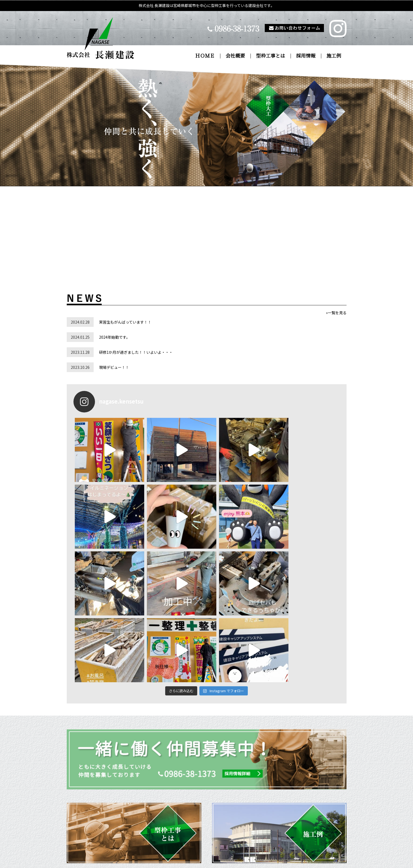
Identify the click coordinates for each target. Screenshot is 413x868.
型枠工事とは (271, 56)
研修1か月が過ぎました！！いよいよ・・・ (136, 352)
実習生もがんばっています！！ (125, 322)
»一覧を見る (336, 313)
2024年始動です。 (114, 337)
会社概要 (235, 56)
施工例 (334, 56)
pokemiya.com (259, 861)
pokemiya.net (216, 861)
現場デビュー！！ (114, 367)
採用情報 (306, 56)
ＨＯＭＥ (205, 56)
